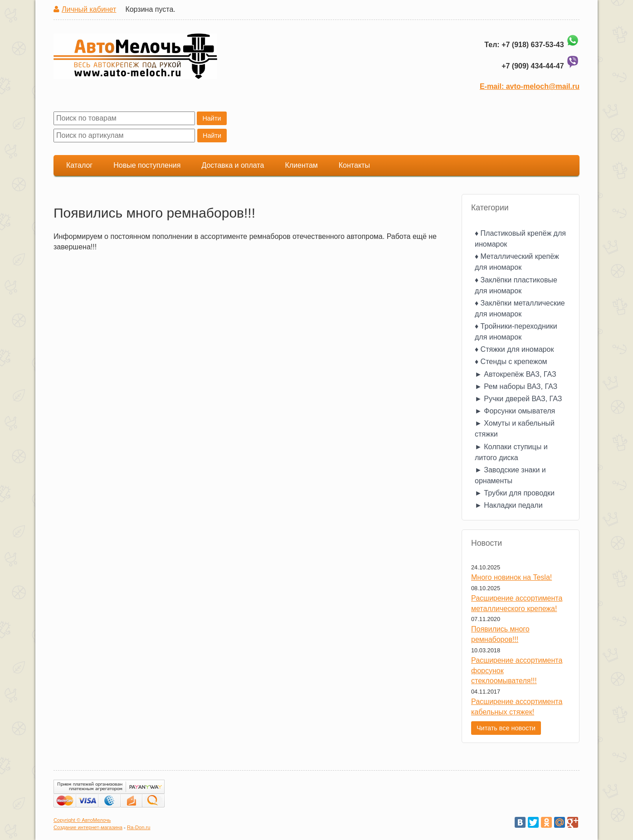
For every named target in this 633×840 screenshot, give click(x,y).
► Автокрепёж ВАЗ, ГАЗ (516, 374)
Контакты (354, 165)
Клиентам (301, 165)
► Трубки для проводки (515, 493)
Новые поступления (147, 165)
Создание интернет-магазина (88, 827)
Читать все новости (506, 728)
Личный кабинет (89, 9)
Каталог (79, 165)
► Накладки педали (509, 505)
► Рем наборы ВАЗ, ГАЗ (516, 386)
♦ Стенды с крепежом (511, 362)
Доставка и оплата (233, 165)
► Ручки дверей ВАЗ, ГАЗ (518, 399)
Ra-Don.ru (139, 827)
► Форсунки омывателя (515, 411)
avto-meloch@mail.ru (543, 86)
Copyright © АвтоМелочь (82, 820)
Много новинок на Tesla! (511, 577)
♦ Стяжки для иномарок (514, 349)
